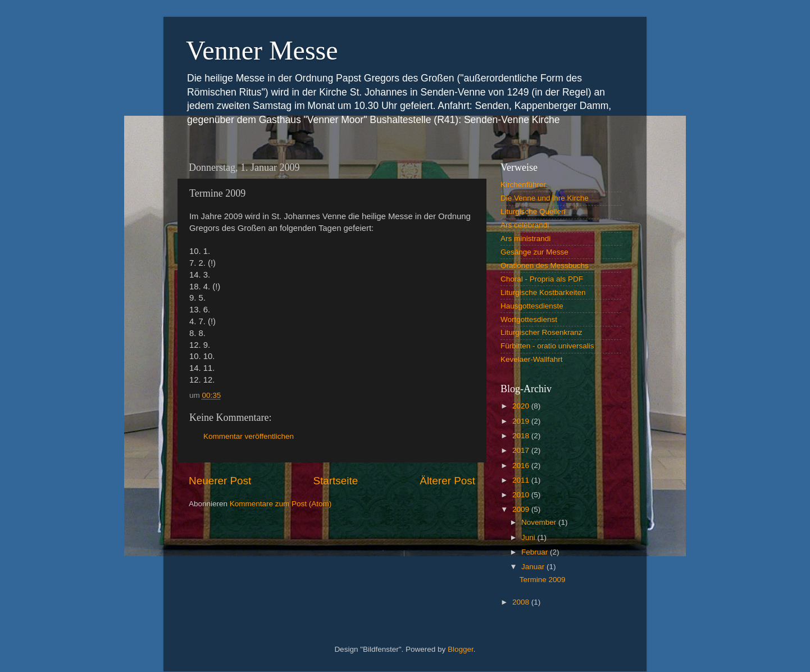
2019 (522, 421)
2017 (522, 450)
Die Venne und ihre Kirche (545, 198)
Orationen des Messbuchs (545, 265)
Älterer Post (447, 481)
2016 (522, 466)
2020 (522, 406)
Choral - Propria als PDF (542, 279)
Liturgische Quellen (533, 212)
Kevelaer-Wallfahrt (532, 359)
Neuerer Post (220, 481)
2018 (522, 436)
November (540, 522)
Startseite (335, 481)
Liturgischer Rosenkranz (541, 332)
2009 (522, 509)
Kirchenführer (523, 185)
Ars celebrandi (525, 225)
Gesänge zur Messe (534, 252)
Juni (529, 537)
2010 (522, 495)
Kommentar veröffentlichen (249, 436)
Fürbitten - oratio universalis (547, 346)
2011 (522, 480)
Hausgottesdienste (532, 306)
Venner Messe (262, 50)
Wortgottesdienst (529, 319)
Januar (534, 567)
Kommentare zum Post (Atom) (281, 504)
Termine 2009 (543, 580)
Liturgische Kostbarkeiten (543, 292)
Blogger (461, 649)
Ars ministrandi (525, 239)
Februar (536, 552)
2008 (522, 602)
